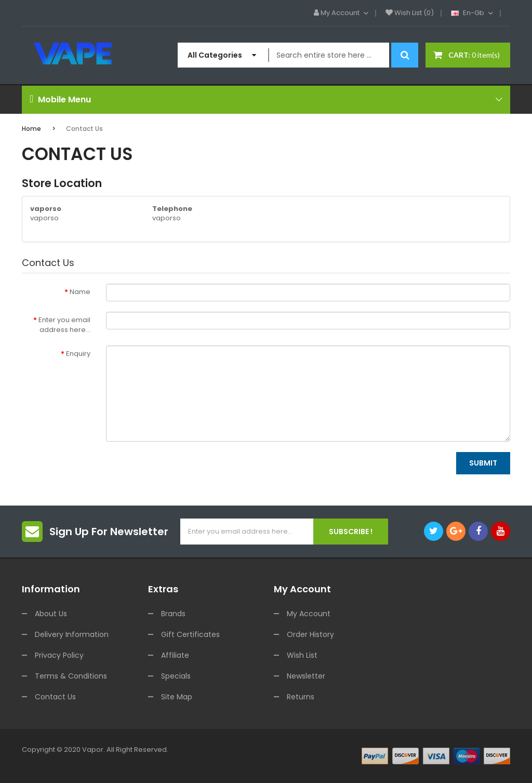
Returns (301, 697)
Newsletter (306, 676)
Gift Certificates (190, 634)
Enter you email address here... (64, 325)
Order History (310, 634)
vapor (93, 749)
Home (31, 129)
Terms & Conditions (71, 676)
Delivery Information (72, 634)
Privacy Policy (59, 655)
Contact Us (84, 129)
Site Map (177, 697)
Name (80, 292)
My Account (309, 614)
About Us (51, 614)
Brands (173, 614)
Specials (176, 676)
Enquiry (78, 354)
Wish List (302, 655)
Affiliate (175, 655)
